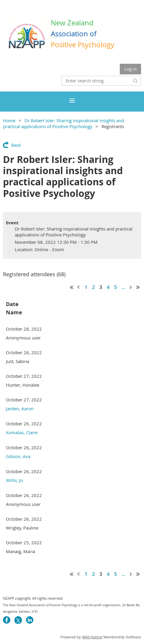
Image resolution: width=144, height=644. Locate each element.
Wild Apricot (92, 637)
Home (9, 120)
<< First (72, 287)
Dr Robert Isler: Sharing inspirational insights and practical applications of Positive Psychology (63, 123)
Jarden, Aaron (20, 408)
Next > (131, 287)
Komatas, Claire (22, 432)
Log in (130, 69)
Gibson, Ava (18, 456)
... (123, 287)
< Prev (79, 287)
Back (16, 145)
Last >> (138, 287)
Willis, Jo (14, 480)
